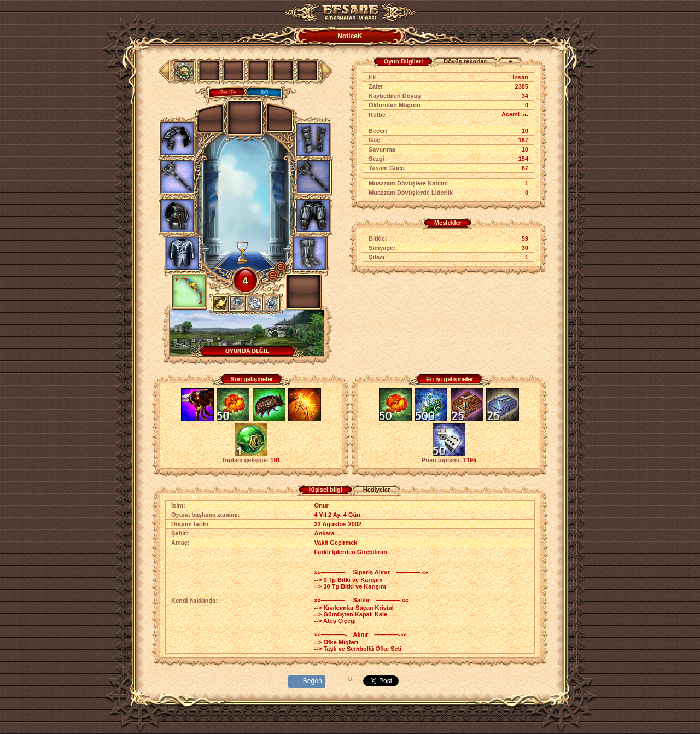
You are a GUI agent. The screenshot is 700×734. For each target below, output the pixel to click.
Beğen (313, 681)
